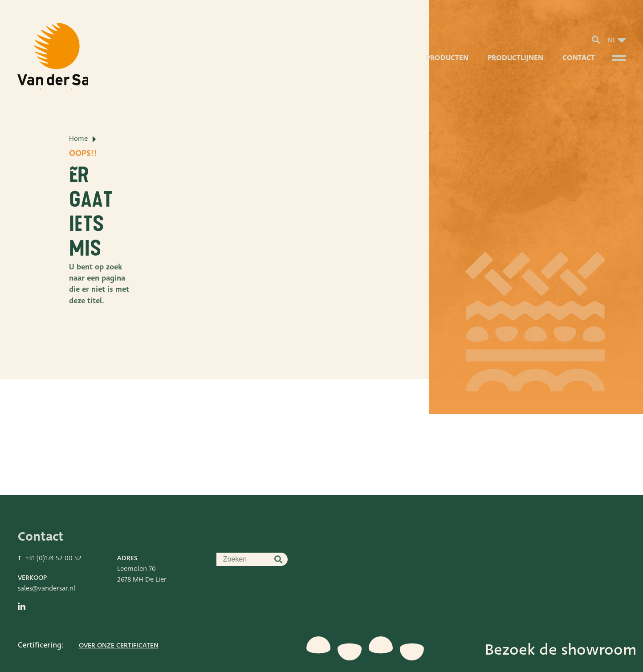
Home (78, 178)
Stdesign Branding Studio (125, 661)
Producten (445, 64)
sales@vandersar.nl (47, 560)
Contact (578, 64)
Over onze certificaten (119, 617)
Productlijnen (514, 64)
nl (612, 43)
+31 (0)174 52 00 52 (53, 529)
